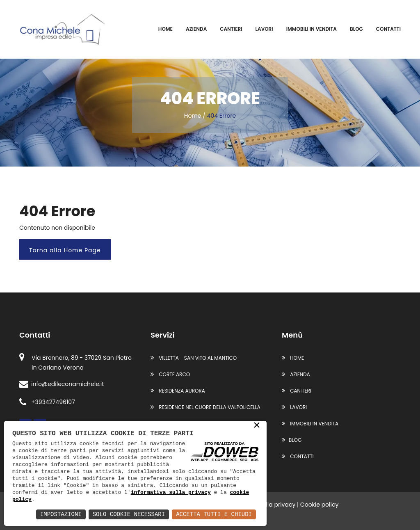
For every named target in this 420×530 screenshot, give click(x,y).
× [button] (257, 426)
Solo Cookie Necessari (129, 514)
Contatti (388, 29)
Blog (356, 29)
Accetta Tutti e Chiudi (214, 514)
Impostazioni (61, 514)
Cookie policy (320, 505)
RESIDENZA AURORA (178, 391)
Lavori (264, 29)
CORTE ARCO (170, 374)
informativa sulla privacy (171, 492)
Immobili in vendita (312, 29)
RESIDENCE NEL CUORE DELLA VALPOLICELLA (205, 407)
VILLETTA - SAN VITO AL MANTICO (194, 358)
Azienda (196, 29)
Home (165, 29)
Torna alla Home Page (65, 250)
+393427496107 (47, 402)
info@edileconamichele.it (62, 384)
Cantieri (231, 29)
